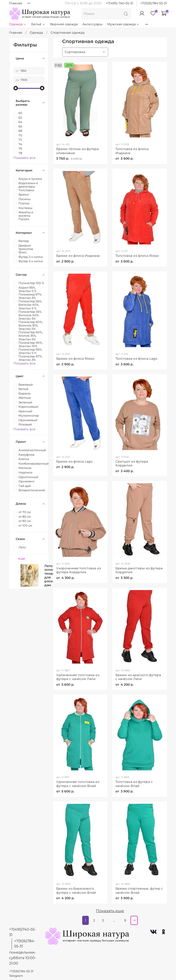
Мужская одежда (123, 24)
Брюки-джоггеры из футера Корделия (139, 570)
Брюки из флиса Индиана (78, 256)
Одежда (18, 24)
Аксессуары (92, 24)
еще (22, 558)
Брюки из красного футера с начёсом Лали (138, 677)
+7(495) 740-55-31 (120, 3)
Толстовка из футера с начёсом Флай (134, 784)
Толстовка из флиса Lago (136, 359)
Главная (16, 3)
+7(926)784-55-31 (154, 3)
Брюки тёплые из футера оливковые (77, 151)
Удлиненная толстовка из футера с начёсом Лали (78, 677)
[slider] (16, 88)
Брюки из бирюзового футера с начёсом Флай (76, 891)
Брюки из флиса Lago (74, 461)
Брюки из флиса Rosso (75, 359)
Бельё (38, 24)
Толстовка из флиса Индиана (132, 151)
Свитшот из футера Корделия (132, 463)
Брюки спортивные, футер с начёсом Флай (139, 891)
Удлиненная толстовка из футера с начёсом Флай (78, 784)
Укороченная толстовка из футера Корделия (79, 570)
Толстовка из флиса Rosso (137, 256)
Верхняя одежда (64, 24)
